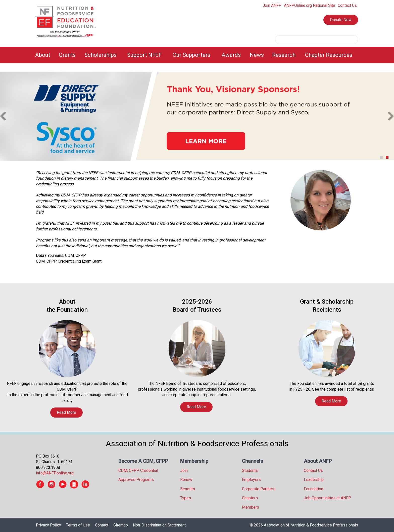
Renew (186, 480)
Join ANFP (272, 5)
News (257, 55)
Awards (231, 55)
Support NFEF (144, 55)
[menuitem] (44, 55)
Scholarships (101, 55)
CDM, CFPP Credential (138, 470)
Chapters (250, 498)
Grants (67, 55)
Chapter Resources (329, 55)
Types (186, 498)
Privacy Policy (48, 525)
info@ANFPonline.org (55, 473)
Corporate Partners (259, 489)
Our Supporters (191, 55)
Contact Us (347, 5)
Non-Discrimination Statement (159, 525)
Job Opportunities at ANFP (327, 498)
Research (284, 55)
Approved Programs (136, 480)
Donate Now (341, 20)
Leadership (314, 480)
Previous (5, 116)
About (43, 55)
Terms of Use (78, 525)
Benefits (188, 489)
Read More (66, 412)
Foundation (313, 489)
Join (184, 470)
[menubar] (197, 55)
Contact (102, 525)
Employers (251, 480)
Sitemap (121, 525)
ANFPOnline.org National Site (310, 5)
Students (250, 470)
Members (251, 507)
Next (389, 116)
